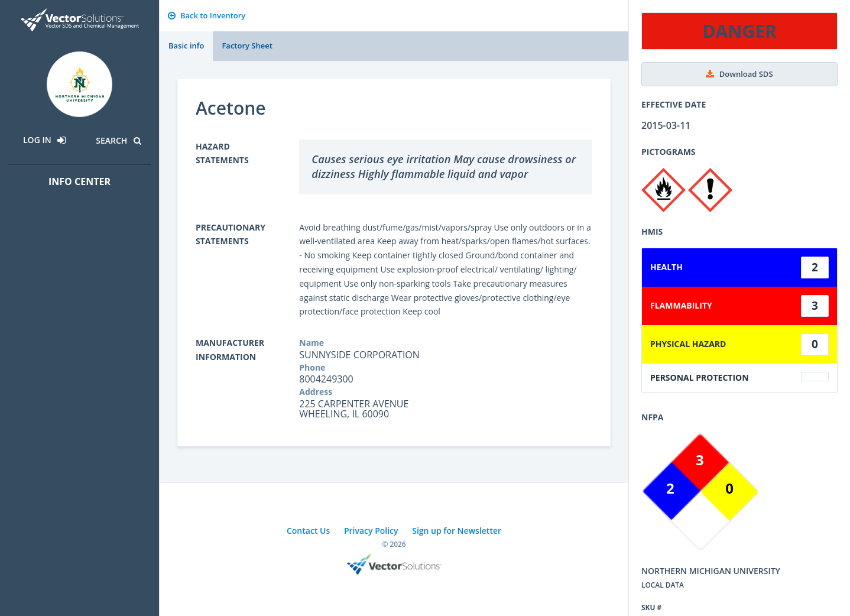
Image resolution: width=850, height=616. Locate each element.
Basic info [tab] (186, 46)
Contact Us (308, 531)
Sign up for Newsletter (457, 531)
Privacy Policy (371, 531)
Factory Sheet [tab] (247, 46)
